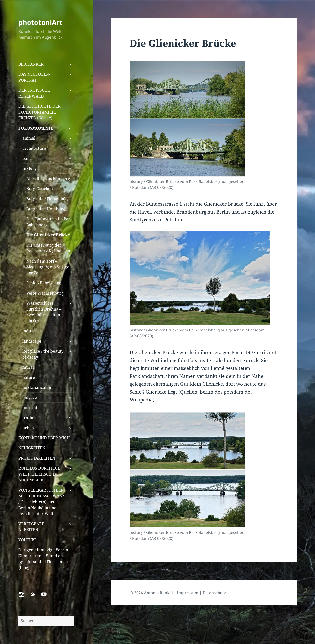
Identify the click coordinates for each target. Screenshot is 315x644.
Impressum (188, 593)
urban (28, 428)
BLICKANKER (31, 64)
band (27, 158)
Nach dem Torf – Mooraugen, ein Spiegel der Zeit (48, 267)
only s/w (30, 397)
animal (29, 138)
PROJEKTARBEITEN (37, 458)
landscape (32, 341)
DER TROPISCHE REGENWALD (34, 93)
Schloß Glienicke (148, 392)
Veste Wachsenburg (45, 293)
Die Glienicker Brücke (48, 235)
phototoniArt (40, 22)
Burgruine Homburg (46, 209)
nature (29, 377)
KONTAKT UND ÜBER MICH (44, 438)
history (30, 168)
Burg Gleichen (40, 189)
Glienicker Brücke (224, 204)
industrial (32, 331)
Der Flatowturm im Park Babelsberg (49, 222)
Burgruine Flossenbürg (48, 199)
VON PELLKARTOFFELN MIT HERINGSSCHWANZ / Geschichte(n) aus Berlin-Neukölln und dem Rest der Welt (41, 502)
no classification (37, 387)
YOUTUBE (28, 540)
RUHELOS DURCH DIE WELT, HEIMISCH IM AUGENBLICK (39, 474)
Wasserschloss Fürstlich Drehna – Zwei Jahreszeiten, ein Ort (44, 312)
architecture (34, 148)
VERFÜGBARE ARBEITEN (31, 527)
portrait (30, 408)
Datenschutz (214, 593)
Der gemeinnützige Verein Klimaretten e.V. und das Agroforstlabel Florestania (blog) (43, 559)
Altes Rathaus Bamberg (48, 179)
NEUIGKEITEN (32, 448)
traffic (28, 418)
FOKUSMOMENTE (36, 128)
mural (28, 367)
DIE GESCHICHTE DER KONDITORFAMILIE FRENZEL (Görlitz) (39, 112)
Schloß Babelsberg (44, 283)
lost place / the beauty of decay (43, 354)
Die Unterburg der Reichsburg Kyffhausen (48, 248)
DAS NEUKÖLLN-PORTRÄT (34, 77)
